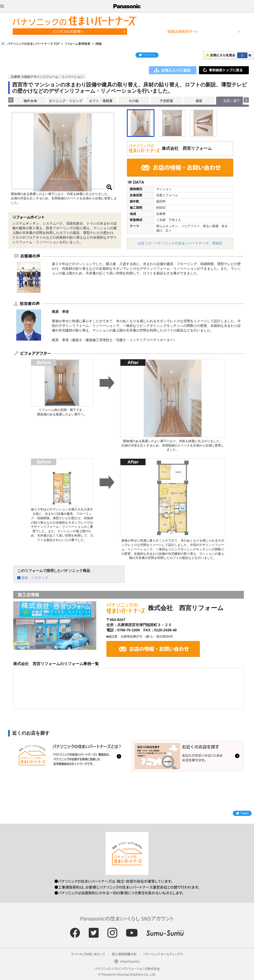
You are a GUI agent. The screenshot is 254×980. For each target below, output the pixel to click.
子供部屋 (166, 101)
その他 (133, 101)
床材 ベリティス (35, 578)
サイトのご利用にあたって (88, 954)
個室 (199, 101)
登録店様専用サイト (183, 31)
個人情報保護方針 (124, 954)
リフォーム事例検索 (78, 43)
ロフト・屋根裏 (101, 101)
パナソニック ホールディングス (163, 954)
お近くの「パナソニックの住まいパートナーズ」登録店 (180, 243)
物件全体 (30, 101)
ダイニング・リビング (66, 101)
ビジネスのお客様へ (68, 31)
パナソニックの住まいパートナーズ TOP (33, 43)
